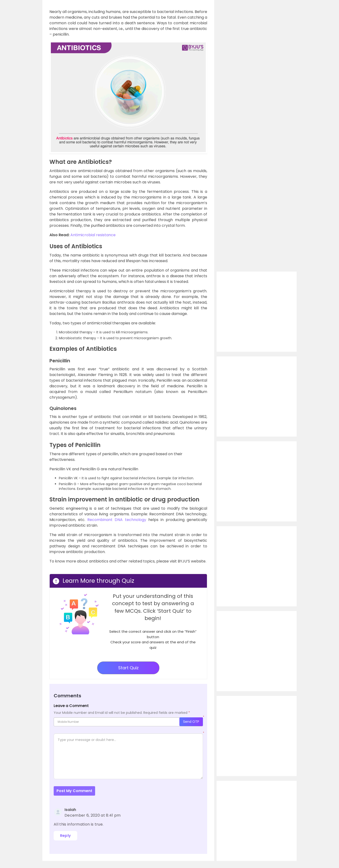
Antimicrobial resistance (93, 235)
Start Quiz (128, 668)
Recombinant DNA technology (117, 520)
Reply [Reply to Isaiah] (66, 836)
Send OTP (191, 722)
